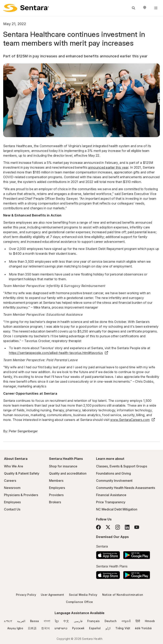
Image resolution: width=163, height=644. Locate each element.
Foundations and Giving (113, 473)
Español (95, 628)
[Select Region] (145, 8)
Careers (10, 481)
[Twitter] (108, 527)
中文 (66, 621)
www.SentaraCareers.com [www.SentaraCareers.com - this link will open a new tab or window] (133, 420)
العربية (21, 621)
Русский (78, 628)
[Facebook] (98, 527)
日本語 (32, 628)
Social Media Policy (83, 595)
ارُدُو (108, 628)
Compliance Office (79, 602)
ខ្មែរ (57, 621)
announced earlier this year (108, 167)
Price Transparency (111, 502)
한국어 (46, 628)
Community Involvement (114, 481)
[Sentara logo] (26, 8)
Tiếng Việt (123, 628)
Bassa (35, 621)
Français (94, 621)
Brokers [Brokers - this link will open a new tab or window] (55, 502)
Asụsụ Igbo (15, 628)
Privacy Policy (26, 595)
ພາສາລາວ (61, 628)
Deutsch (111, 621)
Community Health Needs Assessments (126, 488)
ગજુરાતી (126, 621)
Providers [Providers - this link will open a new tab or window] (56, 495)
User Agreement (52, 595)
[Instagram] (118, 527)
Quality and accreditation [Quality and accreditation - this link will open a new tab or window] (68, 473)
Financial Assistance (111, 495)
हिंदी (138, 621)
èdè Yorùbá (143, 628)
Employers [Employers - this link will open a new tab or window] (57, 488)
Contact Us (12, 509)
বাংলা (47, 621)
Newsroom (12, 488)
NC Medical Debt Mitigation (117, 509)
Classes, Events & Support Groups (122, 466)
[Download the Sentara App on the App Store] (108, 554)
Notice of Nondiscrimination (123, 595)
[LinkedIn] (127, 527)
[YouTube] (137, 527)
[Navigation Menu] (156, 8)
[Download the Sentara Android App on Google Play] (137, 554)
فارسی (78, 621)
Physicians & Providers (21, 495)
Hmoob (150, 621)
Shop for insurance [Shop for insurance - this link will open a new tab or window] (63, 466)
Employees (12, 502)
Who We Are (14, 466)
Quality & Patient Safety (22, 473)
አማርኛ (8, 621)
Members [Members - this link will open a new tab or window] (56, 481)
